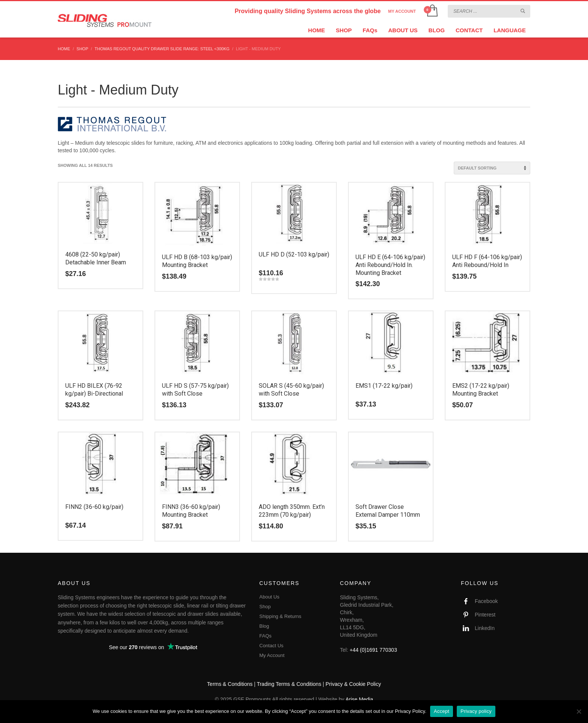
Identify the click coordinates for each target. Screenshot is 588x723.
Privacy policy (476, 711)
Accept (442, 711)
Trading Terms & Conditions (289, 684)
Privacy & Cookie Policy (353, 684)
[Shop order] (492, 168)
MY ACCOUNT (402, 11)
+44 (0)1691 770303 (373, 650)
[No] (579, 711)
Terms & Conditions (230, 684)
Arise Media (359, 699)
